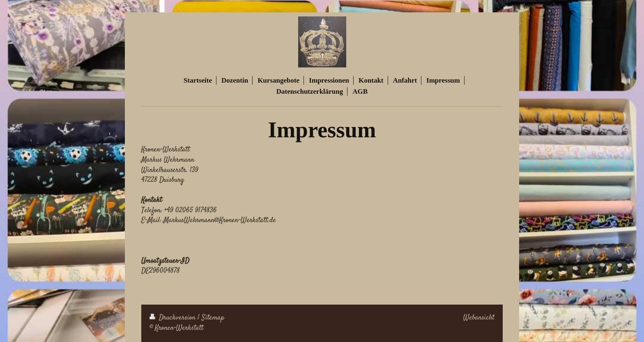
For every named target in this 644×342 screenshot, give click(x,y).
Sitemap (213, 318)
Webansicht (479, 318)
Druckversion (174, 318)
